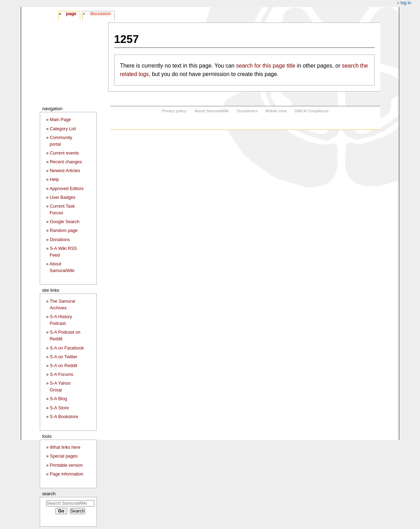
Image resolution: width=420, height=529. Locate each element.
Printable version (66, 465)
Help (54, 180)
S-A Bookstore (64, 417)
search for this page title (265, 66)
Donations (60, 240)
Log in (406, 3)
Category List (63, 129)
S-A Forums (61, 374)
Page (71, 14)
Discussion (101, 14)
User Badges (62, 197)
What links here (65, 447)
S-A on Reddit (63, 366)
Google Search (64, 222)
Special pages (64, 456)
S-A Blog (58, 399)
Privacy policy (174, 111)
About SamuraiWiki (211, 111)
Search (49, 494)
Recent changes (66, 162)
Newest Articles (65, 171)
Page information (66, 474)
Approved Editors (67, 189)
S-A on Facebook (67, 348)
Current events (64, 153)
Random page (64, 231)
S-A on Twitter (63, 357)
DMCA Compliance (312, 111)
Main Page (60, 120)
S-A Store (59, 408)
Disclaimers (247, 111)
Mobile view (276, 111)
